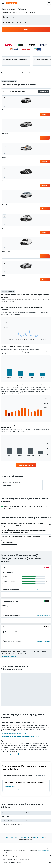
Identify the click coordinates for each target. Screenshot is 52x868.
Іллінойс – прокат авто (38, 837)
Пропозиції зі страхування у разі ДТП (13, 734)
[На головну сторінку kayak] (12, 3)
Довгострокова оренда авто (14, 789)
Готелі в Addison (10, 786)
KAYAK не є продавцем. (27, 856)
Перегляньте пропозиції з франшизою (13, 754)
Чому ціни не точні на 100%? (27, 863)
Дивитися (45, 114)
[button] (3, 3)
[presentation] (50, 555)
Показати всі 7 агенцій (8, 657)
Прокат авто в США (25, 837)
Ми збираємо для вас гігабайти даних (27, 859)
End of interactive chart (3, 339)
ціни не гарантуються (43, 850)
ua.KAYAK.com (9, 837)
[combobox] (11, 13)
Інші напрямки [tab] (40, 775)
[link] (26, 465)
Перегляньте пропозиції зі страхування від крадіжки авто (20, 736)
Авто (16, 837)
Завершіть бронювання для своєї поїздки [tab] (18, 775)
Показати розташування (43, 590)
